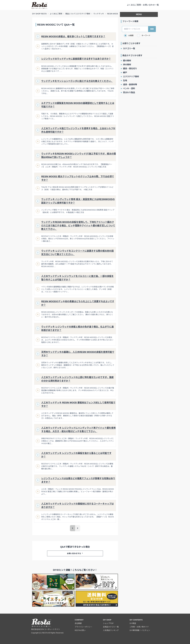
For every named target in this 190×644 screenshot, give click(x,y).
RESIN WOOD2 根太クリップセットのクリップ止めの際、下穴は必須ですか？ (78, 178)
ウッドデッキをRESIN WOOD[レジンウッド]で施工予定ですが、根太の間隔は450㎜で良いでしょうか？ (79, 155)
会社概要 (78, 623)
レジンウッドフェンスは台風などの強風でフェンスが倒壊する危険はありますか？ (78, 480)
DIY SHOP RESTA (39, 14)
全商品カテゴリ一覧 (111, 627)
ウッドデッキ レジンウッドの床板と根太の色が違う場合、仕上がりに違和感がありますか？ (77, 328)
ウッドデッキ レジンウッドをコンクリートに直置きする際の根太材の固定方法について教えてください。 (77, 253)
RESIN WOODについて (116, 14)
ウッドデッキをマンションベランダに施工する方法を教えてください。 (77, 81)
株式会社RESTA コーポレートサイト (46, 629)
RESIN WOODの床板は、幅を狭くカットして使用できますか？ (73, 36)
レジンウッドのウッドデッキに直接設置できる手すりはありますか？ (76, 59)
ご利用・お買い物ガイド (139, 627)
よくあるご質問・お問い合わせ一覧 (143, 5)
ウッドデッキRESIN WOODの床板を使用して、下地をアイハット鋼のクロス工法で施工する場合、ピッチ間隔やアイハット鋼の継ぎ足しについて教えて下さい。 (78, 226)
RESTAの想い (80, 630)
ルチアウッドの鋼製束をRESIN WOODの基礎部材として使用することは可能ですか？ (78, 105)
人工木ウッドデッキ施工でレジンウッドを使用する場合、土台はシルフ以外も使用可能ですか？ (78, 130)
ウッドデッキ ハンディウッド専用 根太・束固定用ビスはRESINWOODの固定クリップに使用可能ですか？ (78, 201)
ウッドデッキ (99, 14)
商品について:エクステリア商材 (78, 14)
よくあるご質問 (56, 14)
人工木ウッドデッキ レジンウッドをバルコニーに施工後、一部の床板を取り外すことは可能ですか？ (77, 278)
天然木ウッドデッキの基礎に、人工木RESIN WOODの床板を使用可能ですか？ (78, 354)
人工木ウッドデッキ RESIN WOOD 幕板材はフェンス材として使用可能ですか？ (78, 404)
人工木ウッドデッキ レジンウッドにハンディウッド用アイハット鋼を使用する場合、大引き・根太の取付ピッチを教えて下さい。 (78, 430)
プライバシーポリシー (83, 627)
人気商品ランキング (111, 630)
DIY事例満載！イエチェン (140, 630)
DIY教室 (133, 623)
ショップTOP (108, 623)
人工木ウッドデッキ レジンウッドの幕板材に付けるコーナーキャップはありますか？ (77, 505)
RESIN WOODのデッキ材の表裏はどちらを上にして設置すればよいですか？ (78, 303)
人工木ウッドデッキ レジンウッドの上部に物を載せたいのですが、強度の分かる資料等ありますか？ (77, 379)
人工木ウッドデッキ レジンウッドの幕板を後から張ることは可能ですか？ (76, 455)
